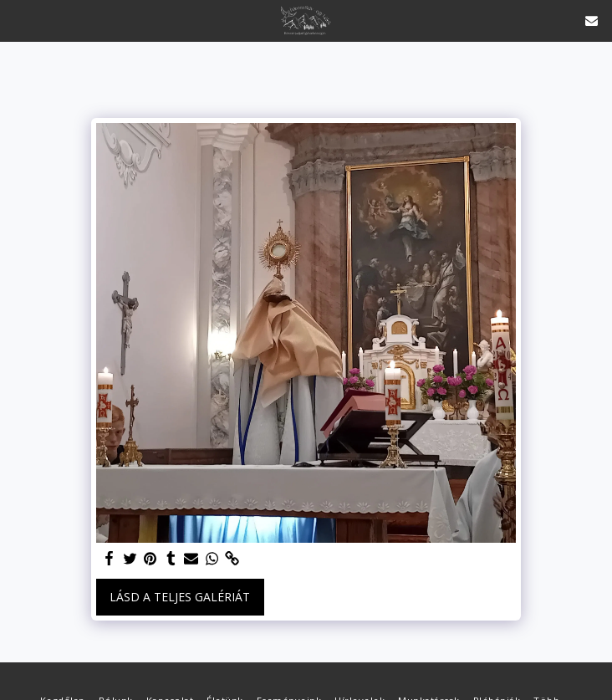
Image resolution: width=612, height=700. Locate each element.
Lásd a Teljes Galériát (180, 597)
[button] (18, 20)
